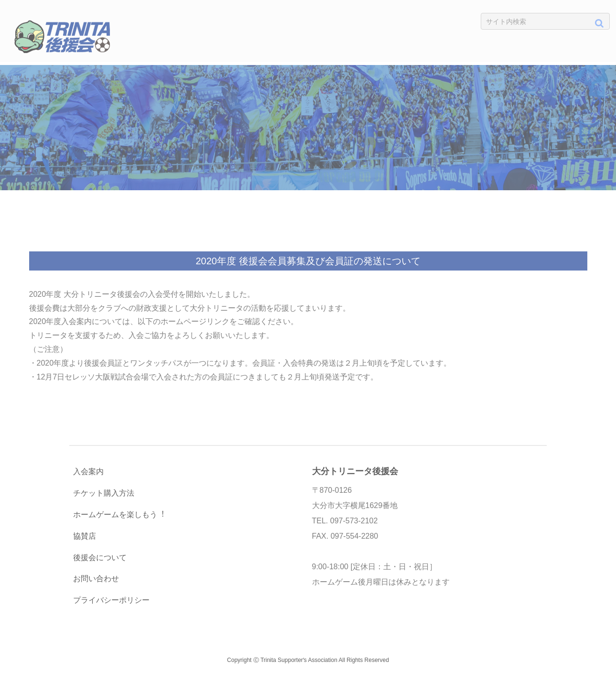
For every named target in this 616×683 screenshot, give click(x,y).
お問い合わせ (96, 579)
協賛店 (85, 536)
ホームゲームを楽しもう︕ (119, 515)
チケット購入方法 (104, 493)
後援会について (100, 558)
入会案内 (88, 472)
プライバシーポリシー (111, 600)
